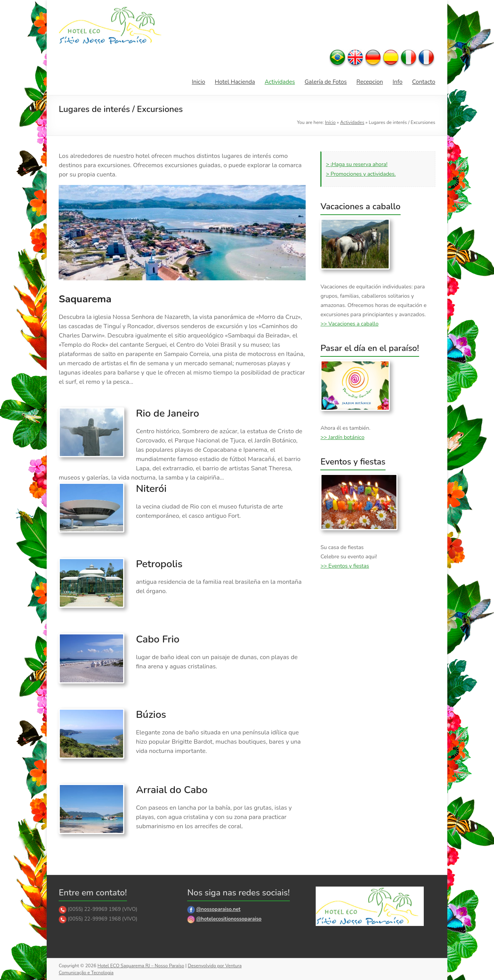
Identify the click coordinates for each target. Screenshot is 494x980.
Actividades (280, 82)
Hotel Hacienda (235, 82)
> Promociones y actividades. (361, 174)
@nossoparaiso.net (218, 909)
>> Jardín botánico (342, 437)
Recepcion (370, 82)
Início (330, 122)
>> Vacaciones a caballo (349, 324)
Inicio (199, 82)
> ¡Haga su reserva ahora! (357, 164)
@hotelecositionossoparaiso (229, 919)
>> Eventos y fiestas (345, 566)
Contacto (424, 82)
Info (398, 82)
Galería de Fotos (326, 82)
